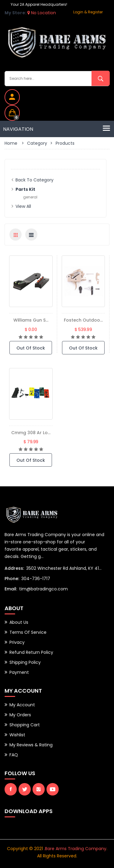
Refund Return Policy (31, 652)
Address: (14, 568)
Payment (19, 672)
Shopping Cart (25, 725)
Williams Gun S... (31, 320)
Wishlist (17, 735)
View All (23, 206)
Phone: (12, 579)
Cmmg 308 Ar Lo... (31, 433)
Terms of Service (28, 632)
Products (65, 143)
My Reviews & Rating (31, 745)
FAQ (14, 755)
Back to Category (35, 180)
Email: (11, 589)
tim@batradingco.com (43, 589)
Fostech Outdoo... (83, 320)
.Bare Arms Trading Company (75, 849)
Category (37, 143)
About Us (19, 622)
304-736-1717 (36, 579)
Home (11, 143)
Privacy (17, 642)
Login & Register (88, 12)
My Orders (20, 715)
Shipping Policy (25, 662)
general (30, 197)
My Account (22, 705)
